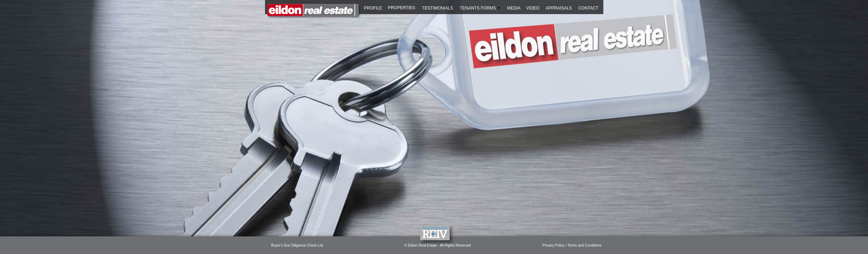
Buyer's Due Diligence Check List (297, 245)
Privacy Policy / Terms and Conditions (572, 245)
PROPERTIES (402, 8)
